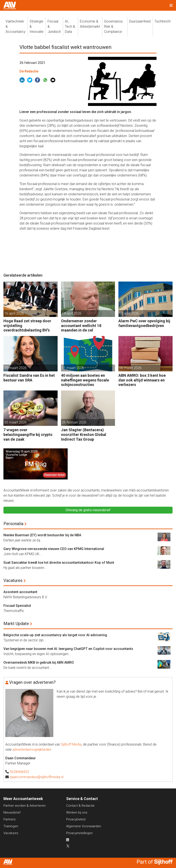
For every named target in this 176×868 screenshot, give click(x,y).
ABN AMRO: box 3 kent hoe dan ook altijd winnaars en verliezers (142, 380)
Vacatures (13, 580)
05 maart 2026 (15, 422)
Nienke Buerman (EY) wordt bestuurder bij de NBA (42, 535)
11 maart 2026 (73, 368)
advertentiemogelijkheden (32, 750)
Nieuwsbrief (12, 812)
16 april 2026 (14, 313)
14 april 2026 (72, 313)
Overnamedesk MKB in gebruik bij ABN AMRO (39, 662)
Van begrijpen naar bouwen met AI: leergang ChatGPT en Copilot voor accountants (68, 649)
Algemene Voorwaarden (84, 826)
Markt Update (16, 624)
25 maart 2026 (15, 368)
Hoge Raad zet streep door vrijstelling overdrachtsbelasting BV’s (27, 325)
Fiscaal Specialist (17, 606)
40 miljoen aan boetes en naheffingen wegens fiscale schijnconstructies (85, 380)
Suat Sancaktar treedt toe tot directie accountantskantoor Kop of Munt (59, 563)
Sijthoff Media (71, 744)
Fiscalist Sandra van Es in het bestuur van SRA (29, 378)
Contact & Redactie (80, 806)
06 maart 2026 (130, 368)
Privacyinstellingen (79, 833)
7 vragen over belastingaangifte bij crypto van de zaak (28, 434)
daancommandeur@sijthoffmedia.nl (37, 777)
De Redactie (29, 71)
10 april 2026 (129, 313)
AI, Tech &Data (70, 26)
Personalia (13, 524)
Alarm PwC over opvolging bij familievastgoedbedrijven (144, 323)
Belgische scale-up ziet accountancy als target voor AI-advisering (55, 635)
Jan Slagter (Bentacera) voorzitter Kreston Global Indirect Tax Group (84, 434)
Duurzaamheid (140, 21)
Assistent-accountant (20, 592)
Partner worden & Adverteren (25, 806)
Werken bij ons (77, 812)
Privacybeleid (76, 819)
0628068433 (19, 772)
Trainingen (11, 826)
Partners (10, 819)
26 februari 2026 (74, 422)
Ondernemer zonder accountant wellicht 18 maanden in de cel (81, 325)
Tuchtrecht (163, 21)
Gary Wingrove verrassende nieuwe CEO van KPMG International (54, 549)
